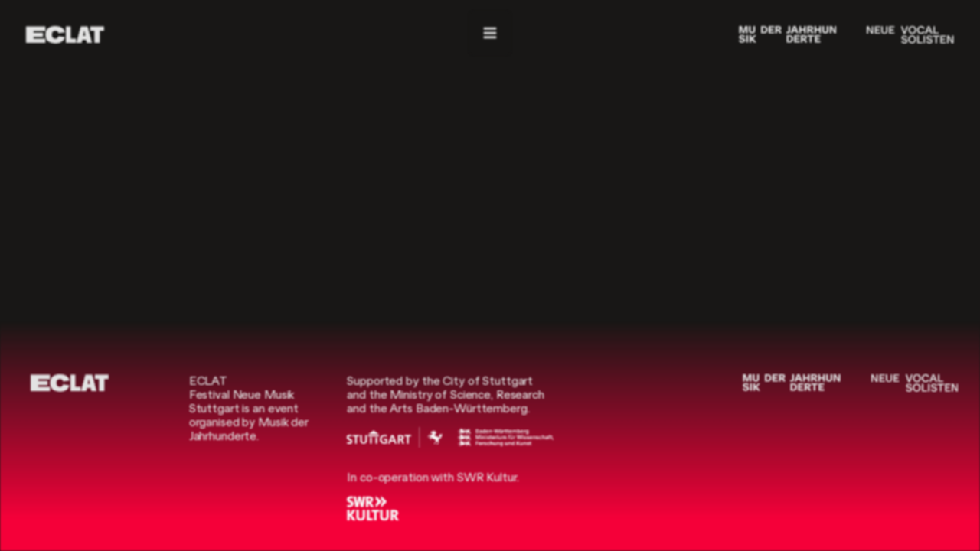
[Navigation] (490, 33)
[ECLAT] (65, 35)
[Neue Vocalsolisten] (910, 35)
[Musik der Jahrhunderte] (788, 35)
